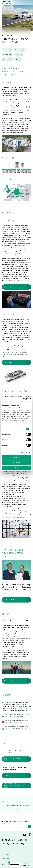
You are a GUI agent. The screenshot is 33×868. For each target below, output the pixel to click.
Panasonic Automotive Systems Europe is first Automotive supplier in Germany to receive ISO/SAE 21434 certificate (16, 587)
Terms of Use (5, 851)
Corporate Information (12, 821)
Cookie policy (5, 858)
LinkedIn (18, 706)
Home (2, 821)
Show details (23, 452)
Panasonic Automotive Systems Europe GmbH (16, 809)
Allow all (16, 457)
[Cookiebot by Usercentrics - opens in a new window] (23, 399)
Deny (16, 468)
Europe (4, 593)
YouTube (8, 708)
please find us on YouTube (14, 722)
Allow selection (16, 463)
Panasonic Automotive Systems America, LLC (16, 805)
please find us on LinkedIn (14, 716)
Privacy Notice (5, 854)
